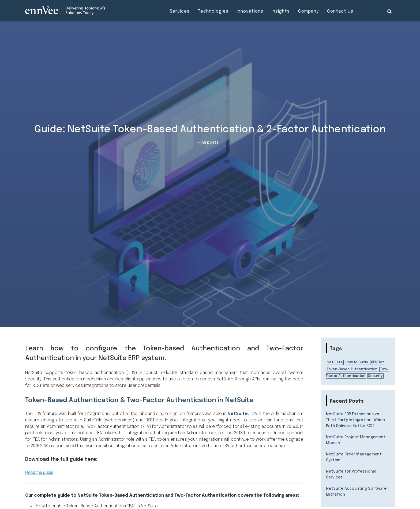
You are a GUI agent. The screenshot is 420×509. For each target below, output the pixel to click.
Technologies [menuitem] (213, 11)
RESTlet (378, 362)
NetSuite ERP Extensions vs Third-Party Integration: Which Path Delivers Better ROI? (355, 420)
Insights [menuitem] (281, 11)
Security (375, 376)
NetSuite (238, 414)
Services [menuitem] (180, 11)
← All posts (208, 143)
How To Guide (357, 362)
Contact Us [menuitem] (340, 11)
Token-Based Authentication (352, 369)
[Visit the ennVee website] (65, 11)
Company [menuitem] (308, 11)
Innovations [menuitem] (250, 11)
